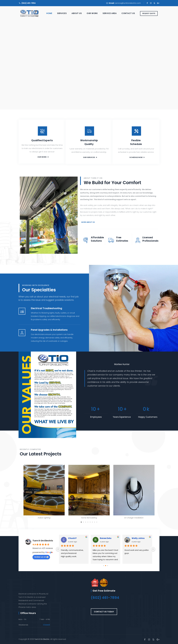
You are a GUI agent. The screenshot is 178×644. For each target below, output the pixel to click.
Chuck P (72, 538)
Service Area (110, 13)
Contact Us (128, 13)
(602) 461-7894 (29, 3)
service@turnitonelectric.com (128, 3)
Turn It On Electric (43, 541)
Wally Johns (138, 538)
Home (49, 13)
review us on (41, 557)
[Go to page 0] (104, 566)
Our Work (92, 13)
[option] (122, 377)
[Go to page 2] (108, 566)
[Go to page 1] (106, 566)
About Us (77, 13)
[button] (24, 491)
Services (62, 13)
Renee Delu (106, 538)
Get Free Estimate (104, 591)
